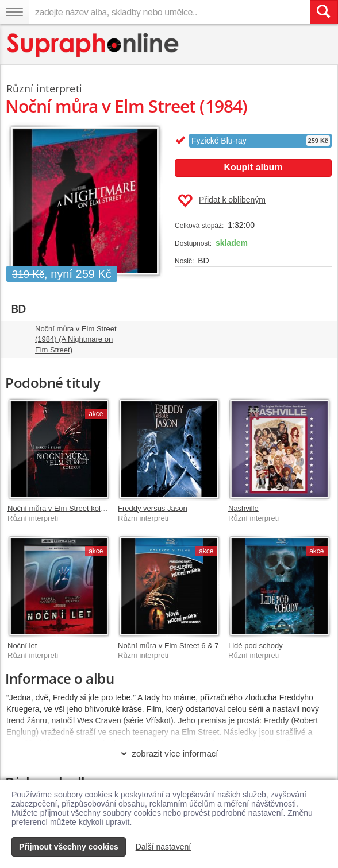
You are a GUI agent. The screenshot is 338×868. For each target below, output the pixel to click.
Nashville (243, 508)
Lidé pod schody (256, 646)
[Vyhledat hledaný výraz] (324, 12)
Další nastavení (164, 847)
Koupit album (253, 167)
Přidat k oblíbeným (222, 201)
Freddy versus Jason (153, 508)
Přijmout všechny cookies (69, 847)
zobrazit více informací (169, 753)
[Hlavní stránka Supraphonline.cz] (93, 45)
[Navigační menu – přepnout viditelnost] (14, 12)
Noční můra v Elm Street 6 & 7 (168, 646)
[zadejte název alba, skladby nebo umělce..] (169, 12)
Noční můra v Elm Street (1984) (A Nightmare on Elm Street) (76, 339)
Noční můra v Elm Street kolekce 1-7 (68, 508)
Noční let (22, 646)
